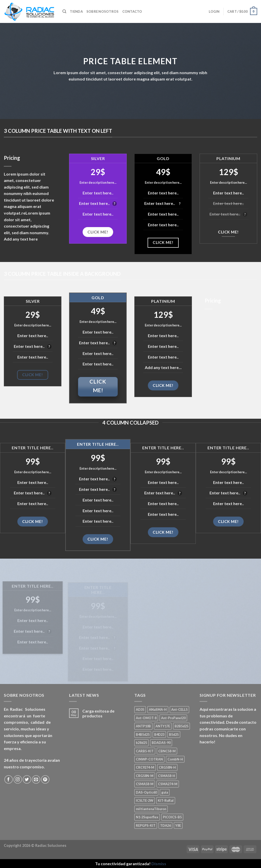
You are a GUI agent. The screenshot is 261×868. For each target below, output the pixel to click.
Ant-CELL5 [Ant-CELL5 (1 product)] (179, 709)
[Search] (64, 11)
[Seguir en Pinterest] (45, 779)
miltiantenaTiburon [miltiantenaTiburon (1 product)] (151, 809)
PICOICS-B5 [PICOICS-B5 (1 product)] (172, 817)
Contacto (132, 11)
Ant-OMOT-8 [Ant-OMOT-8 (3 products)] (146, 718)
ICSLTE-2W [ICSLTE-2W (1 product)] (145, 800)
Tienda (76, 11)
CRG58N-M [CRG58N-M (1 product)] (145, 776)
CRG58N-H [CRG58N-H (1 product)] (167, 767)
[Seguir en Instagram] (18, 779)
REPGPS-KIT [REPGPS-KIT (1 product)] (146, 825)
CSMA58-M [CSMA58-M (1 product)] (145, 784)
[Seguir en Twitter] (27, 779)
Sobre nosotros (103, 11)
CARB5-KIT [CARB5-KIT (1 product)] (145, 751)
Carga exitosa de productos (98, 713)
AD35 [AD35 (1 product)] (140, 709)
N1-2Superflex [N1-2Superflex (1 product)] (147, 817)
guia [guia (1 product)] (165, 792)
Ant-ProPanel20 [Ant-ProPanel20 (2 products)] (173, 718)
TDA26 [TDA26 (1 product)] (165, 825)
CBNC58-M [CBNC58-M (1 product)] (167, 751)
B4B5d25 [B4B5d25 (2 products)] (143, 734)
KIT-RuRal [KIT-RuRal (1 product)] (166, 800)
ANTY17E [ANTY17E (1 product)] (163, 726)
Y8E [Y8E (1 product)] (178, 825)
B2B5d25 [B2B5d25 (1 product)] (181, 726)
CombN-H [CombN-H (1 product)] (175, 759)
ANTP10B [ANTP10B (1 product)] (143, 726)
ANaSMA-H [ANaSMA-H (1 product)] (158, 709)
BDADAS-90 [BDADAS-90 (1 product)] (161, 743)
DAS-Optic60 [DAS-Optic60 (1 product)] (146, 792)
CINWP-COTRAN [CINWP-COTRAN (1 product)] (149, 759)
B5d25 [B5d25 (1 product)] (174, 734)
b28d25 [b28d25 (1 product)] (141, 743)
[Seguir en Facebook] (9, 779)
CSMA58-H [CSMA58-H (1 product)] (167, 776)
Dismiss (159, 864)
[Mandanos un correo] (36, 779)
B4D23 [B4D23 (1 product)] (159, 734)
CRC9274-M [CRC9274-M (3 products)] (145, 767)
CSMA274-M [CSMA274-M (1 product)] (168, 784)
